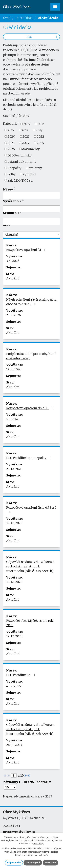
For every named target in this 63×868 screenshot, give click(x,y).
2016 (41, 124)
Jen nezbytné (33, 863)
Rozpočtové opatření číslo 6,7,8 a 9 (31, 510)
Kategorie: (11, 124)
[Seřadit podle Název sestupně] (15, 189)
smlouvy (35, 168)
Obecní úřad (24, 18)
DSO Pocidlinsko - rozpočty (29, 458)
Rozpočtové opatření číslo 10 (30, 408)
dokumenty (31, 149)
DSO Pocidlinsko (20, 155)
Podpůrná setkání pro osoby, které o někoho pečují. (31, 356)
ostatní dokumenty (22, 162)
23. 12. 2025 (14, 469)
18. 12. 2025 (14, 523)
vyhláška (30, 174)
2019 (39, 130)
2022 (40, 136)
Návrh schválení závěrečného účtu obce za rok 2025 (31, 302)
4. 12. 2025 (14, 686)
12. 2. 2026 (14, 369)
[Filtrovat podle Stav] (32, 235)
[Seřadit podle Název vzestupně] (15, 188)
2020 (11, 136)
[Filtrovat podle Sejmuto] (32, 221)
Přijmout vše (14, 863)
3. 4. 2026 (13, 261)
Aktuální (13, 278)
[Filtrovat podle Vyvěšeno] (32, 209)
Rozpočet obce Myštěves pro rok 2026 (30, 623)
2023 (11, 143)
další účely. (39, 844)
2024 (26, 143)
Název (8, 189)
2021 (26, 136)
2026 (11, 149)
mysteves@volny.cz (19, 832)
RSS (42, 37)
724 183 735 (12, 826)
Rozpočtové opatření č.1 (27, 250)
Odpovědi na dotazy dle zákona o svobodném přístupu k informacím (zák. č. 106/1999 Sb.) (30, 566)
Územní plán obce (16, 116)
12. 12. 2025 (14, 636)
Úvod (7, 18)
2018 (25, 130)
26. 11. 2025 (14, 745)
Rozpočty (14, 168)
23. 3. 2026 (14, 315)
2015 (27, 124)
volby (12, 174)
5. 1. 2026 (13, 419)
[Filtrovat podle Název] (32, 196)
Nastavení (50, 863)
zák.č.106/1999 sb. (20, 180)
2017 (11, 130)
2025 (40, 143)
